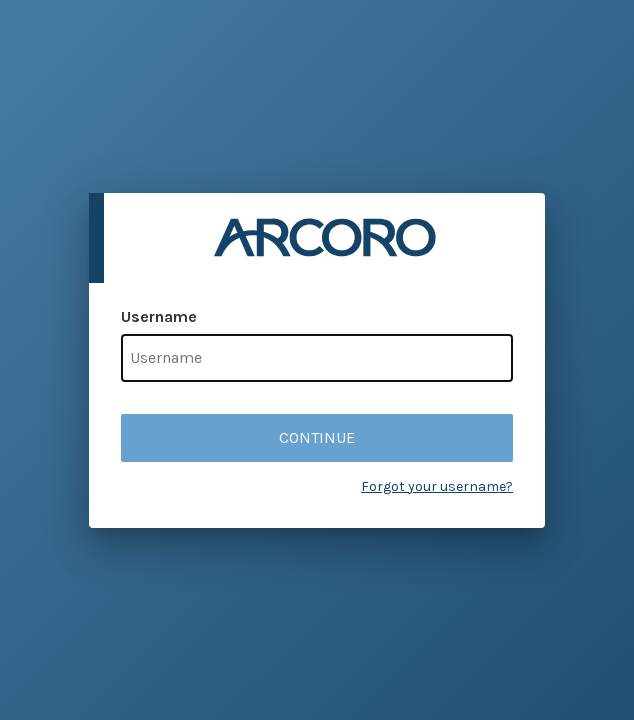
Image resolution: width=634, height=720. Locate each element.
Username (159, 316)
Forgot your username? (437, 486)
